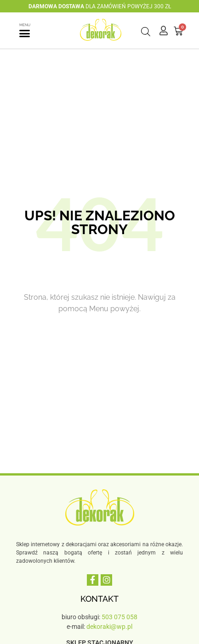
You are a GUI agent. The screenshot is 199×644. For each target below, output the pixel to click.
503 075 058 (119, 617)
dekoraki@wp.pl (109, 627)
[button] (25, 34)
